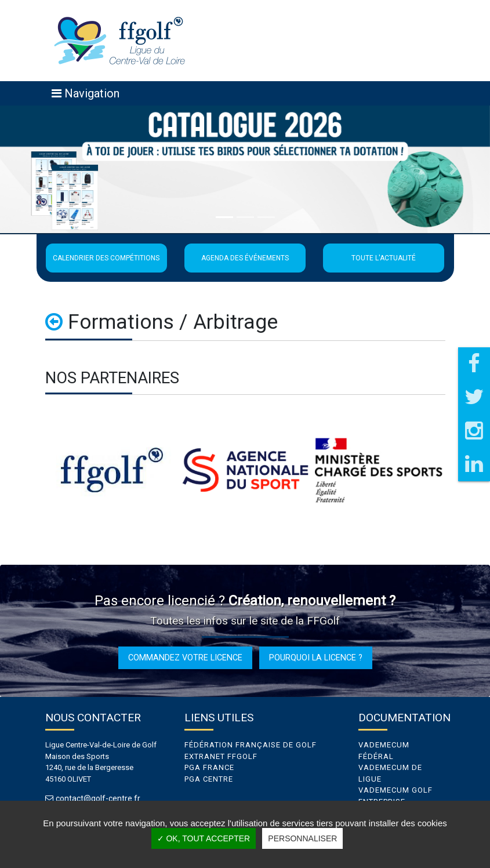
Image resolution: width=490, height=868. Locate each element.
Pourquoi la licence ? (316, 658)
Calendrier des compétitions (106, 258)
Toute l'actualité (384, 258)
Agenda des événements (245, 258)
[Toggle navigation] (86, 93)
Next (454, 470)
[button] (37, 169)
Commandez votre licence (185, 658)
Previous (37, 470)
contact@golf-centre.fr (99, 799)
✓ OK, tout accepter (204, 838)
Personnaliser (302, 838)
